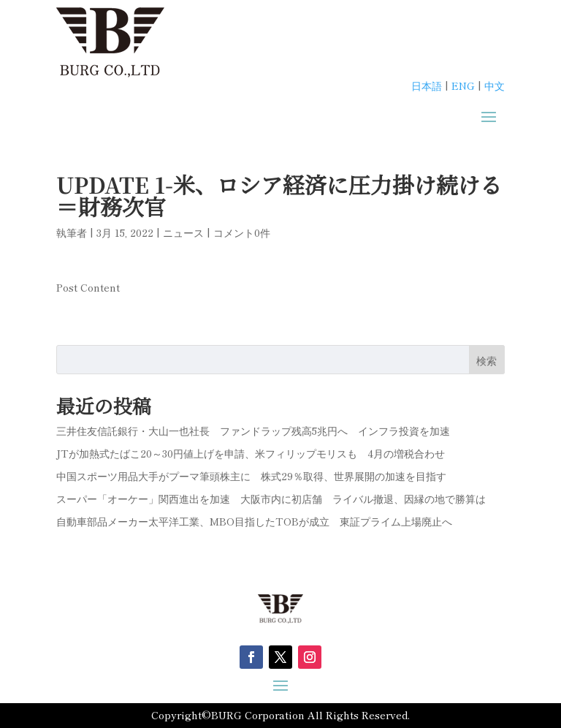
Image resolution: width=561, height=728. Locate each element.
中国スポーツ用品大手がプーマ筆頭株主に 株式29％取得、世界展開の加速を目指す (251, 476)
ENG (463, 86)
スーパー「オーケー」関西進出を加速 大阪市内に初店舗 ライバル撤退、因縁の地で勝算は (271, 498)
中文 (495, 86)
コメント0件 (242, 232)
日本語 (427, 86)
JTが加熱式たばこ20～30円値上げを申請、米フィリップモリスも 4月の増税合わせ (251, 453)
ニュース (183, 232)
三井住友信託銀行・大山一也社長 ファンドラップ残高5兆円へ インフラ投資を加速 (253, 431)
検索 (486, 360)
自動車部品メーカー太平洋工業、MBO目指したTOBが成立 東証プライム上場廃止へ (254, 521)
